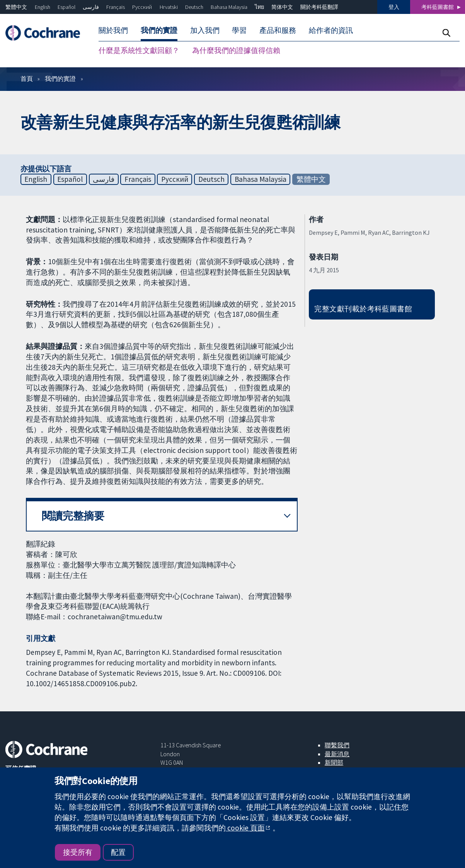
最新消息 (337, 754)
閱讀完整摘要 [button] (73, 516)
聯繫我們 (337, 745)
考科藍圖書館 (438, 7)
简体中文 (282, 7)
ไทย (259, 7)
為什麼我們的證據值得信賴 (236, 50)
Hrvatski (169, 7)
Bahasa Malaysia (229, 7)
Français (116, 7)
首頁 (27, 79)
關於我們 (113, 30)
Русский (142, 7)
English (43, 7)
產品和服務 (278, 30)
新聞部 (334, 762)
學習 (239, 30)
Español (66, 7)
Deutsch (194, 7)
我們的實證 (159, 30)
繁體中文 (16, 7)
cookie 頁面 (245, 828)
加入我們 (205, 30)
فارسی (91, 7)
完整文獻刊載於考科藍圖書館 (363, 309)
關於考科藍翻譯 (319, 7)
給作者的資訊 (331, 30)
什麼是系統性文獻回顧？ (139, 50)
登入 (394, 7)
